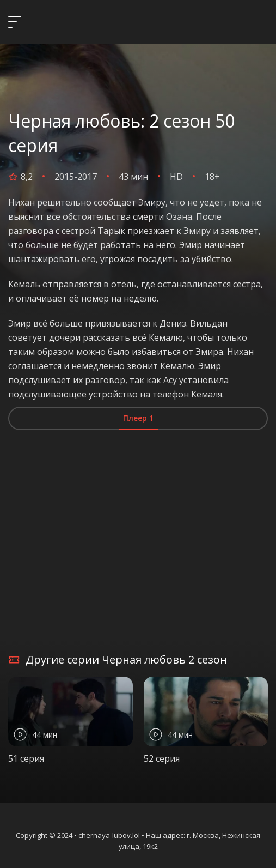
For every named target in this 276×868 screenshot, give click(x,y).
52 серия (162, 758)
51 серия (26, 758)
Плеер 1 (138, 418)
